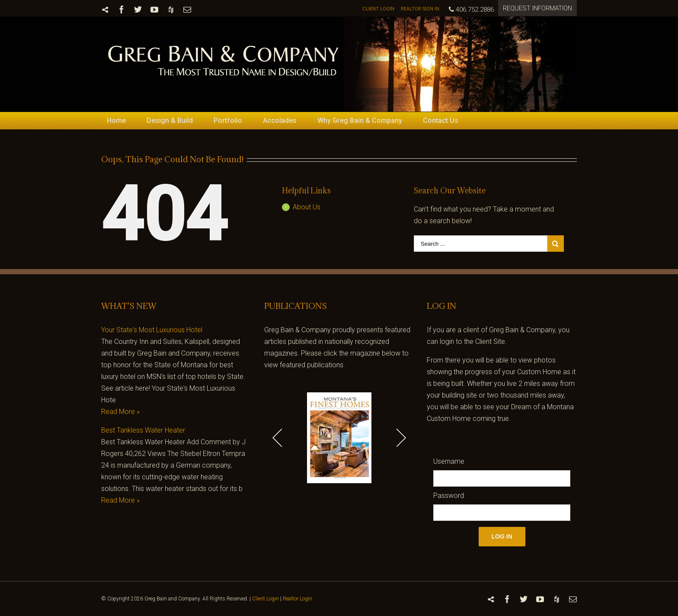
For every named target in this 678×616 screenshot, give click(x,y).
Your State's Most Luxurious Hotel (152, 330)
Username (449, 461)
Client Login (265, 599)
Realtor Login (297, 599)
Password (449, 496)
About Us (307, 207)
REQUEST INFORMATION (537, 8)
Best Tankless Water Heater (143, 430)
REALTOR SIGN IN (420, 9)
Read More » (120, 412)
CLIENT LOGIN (378, 9)
